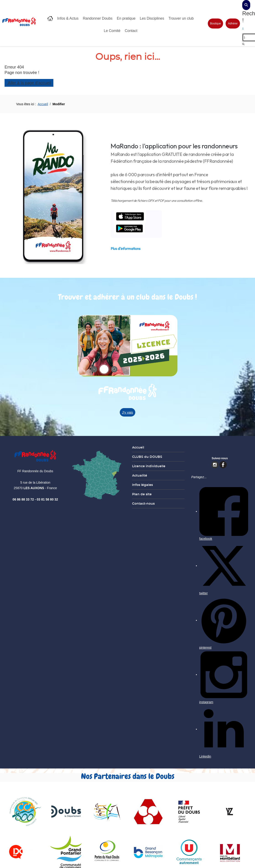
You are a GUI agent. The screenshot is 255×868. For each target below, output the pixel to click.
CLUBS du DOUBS (147, 457)
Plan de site (142, 494)
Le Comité (112, 31)
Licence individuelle (149, 466)
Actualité (140, 475)
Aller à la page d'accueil (29, 83)
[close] (249, 28)
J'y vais (128, 412)
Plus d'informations (126, 249)
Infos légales (142, 485)
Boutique (215, 24)
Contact (131, 31)
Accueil (138, 447)
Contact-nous (143, 503)
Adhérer (233, 24)
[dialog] (246, 5)
